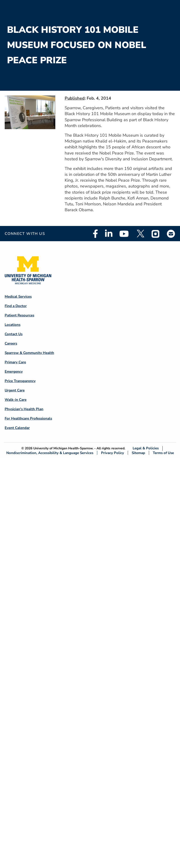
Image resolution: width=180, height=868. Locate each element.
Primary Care (15, 362)
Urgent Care (15, 390)
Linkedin (109, 234)
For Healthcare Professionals (28, 418)
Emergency (14, 372)
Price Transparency (20, 381)
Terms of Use (163, 453)
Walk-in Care (16, 400)
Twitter (140, 234)
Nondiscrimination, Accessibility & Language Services (50, 453)
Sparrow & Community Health (29, 353)
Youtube (124, 234)
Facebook (95, 234)
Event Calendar (17, 428)
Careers (11, 343)
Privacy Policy (112, 453)
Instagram (156, 234)
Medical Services (18, 297)
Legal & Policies (146, 448)
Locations (13, 325)
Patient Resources (19, 315)
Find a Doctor (16, 306)
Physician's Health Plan (24, 409)
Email (171, 234)
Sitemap (138, 453)
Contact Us (14, 334)
